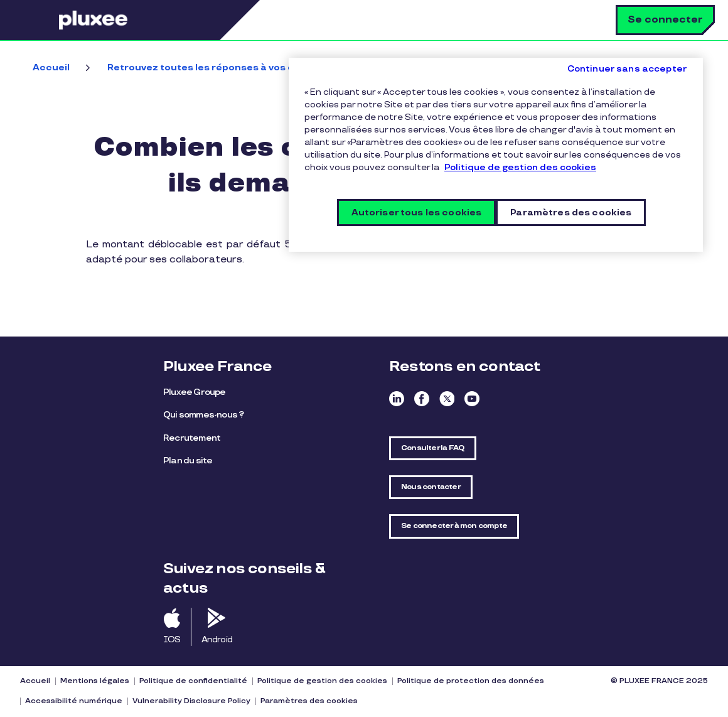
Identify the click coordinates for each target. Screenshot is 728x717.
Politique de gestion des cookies (322, 681)
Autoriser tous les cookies (417, 213)
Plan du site (188, 461)
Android (217, 639)
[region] (496, 155)
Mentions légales (95, 681)
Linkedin (397, 399)
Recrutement (192, 438)
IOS (172, 639)
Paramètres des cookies (309, 701)
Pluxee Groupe (195, 392)
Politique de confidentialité (193, 681)
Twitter (447, 399)
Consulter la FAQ (433, 448)
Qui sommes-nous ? (203, 415)
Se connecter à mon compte (454, 526)
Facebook (422, 399)
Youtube (472, 399)
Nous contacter (431, 487)
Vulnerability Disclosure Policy (191, 701)
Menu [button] (41, 20)
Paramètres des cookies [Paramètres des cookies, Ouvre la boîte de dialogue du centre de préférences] (571, 213)
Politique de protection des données (471, 681)
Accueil (51, 67)
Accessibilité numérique (74, 701)
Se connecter (665, 20)
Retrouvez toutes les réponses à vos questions (222, 67)
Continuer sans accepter (627, 69)
